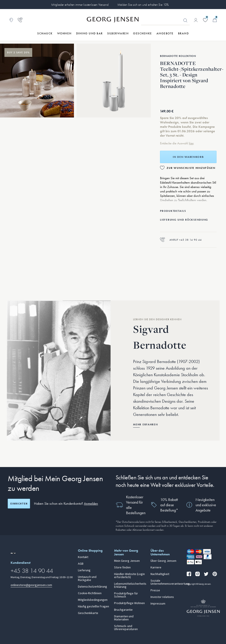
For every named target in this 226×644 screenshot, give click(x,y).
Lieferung (84, 570)
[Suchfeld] (165, 20)
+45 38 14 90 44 (32, 571)
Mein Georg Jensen (127, 561)
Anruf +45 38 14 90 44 (181, 240)
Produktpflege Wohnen (129, 603)
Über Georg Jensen (163, 561)
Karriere (156, 568)
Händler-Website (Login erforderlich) (129, 576)
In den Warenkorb (188, 157)
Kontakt (83, 557)
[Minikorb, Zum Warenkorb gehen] (215, 20)
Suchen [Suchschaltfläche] (185, 20)
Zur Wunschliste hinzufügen (191, 168)
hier (191, 143)
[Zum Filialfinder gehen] (11, 20)
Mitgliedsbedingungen (93, 600)
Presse (155, 590)
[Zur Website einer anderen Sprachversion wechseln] (13, 553)
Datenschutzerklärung (92, 587)
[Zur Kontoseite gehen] (196, 20)
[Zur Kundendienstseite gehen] (20, 20)
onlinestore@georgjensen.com (31, 585)
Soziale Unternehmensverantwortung (166, 582)
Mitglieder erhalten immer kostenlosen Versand (80, 5)
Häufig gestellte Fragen (93, 607)
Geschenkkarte (88, 613)
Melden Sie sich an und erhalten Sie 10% (143, 5)
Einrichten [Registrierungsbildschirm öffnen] (19, 504)
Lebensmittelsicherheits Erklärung (130, 585)
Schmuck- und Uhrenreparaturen (126, 628)
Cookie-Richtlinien (90, 593)
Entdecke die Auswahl (174, 143)
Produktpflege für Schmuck (126, 595)
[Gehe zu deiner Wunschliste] (205, 20)
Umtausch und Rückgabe (87, 579)
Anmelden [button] (91, 503)
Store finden (122, 568)
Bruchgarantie (123, 610)
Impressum (158, 604)
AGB (81, 564)
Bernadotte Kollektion (178, 56)
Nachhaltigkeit (160, 574)
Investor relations (162, 597)
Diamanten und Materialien (124, 618)
